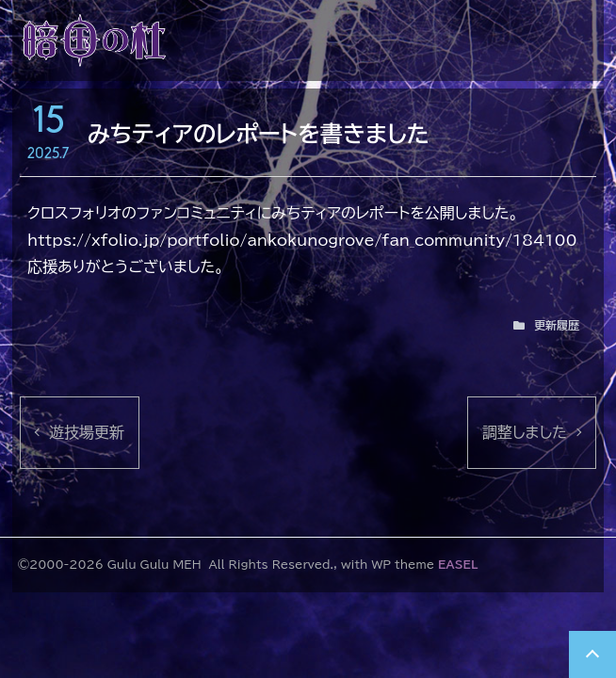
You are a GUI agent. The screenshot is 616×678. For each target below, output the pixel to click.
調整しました (525, 432)
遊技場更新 (87, 432)
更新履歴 (557, 325)
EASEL (458, 564)
